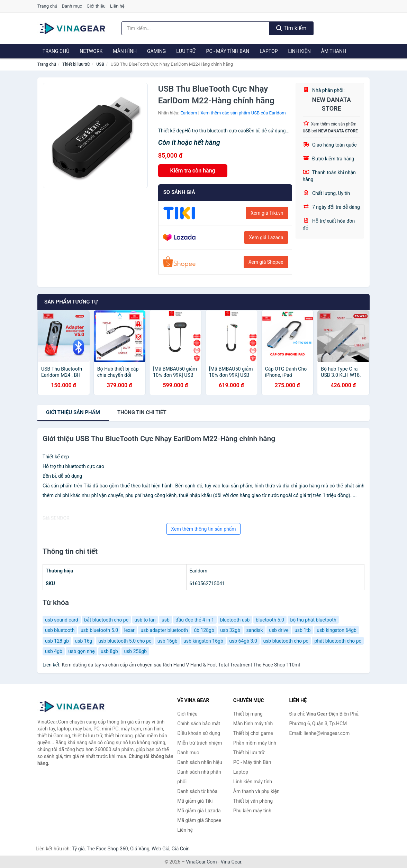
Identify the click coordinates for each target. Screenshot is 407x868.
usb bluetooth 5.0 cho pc (125, 641)
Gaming (156, 51)
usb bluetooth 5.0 (99, 630)
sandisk (254, 630)
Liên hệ (117, 6)
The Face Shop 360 (107, 849)
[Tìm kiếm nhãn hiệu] (195, 28)
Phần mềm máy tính (255, 743)
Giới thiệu (96, 6)
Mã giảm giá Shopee (199, 820)
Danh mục (72, 6)
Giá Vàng (140, 849)
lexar (129, 630)
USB (100, 64)
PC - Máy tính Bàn (228, 51)
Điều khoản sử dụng (199, 733)
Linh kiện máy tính (253, 782)
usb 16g (84, 641)
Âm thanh (334, 51)
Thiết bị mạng (248, 714)
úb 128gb (204, 630)
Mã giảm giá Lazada (199, 811)
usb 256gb (135, 651)
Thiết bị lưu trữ (76, 64)
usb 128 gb (57, 641)
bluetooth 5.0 (270, 620)
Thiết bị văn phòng (253, 801)
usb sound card (62, 620)
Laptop (269, 51)
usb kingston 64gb (337, 630)
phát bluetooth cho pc (338, 641)
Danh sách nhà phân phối (199, 777)
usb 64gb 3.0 (243, 641)
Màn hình (125, 51)
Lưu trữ (186, 51)
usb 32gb (230, 630)
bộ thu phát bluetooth (313, 620)
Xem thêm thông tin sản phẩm (203, 529)
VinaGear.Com (201, 862)
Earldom (189, 113)
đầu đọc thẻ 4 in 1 (195, 620)
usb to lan (145, 620)
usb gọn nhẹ (81, 651)
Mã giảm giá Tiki (195, 801)
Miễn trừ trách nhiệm (200, 743)
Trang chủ (47, 6)
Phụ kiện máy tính (252, 811)
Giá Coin (181, 849)
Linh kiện (299, 51)
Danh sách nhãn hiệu (200, 762)
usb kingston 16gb (203, 641)
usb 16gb (168, 641)
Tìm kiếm (291, 28)
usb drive (279, 630)
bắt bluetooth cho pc (106, 620)
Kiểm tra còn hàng (193, 171)
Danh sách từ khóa (197, 791)
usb (166, 620)
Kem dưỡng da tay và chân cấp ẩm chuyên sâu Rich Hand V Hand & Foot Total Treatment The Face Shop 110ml (181, 665)
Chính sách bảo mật (199, 724)
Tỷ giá (78, 849)
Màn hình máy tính (253, 724)
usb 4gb (54, 651)
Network (91, 51)
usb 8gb (109, 651)
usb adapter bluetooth (164, 630)
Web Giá (161, 849)
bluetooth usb (235, 620)
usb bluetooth (60, 630)
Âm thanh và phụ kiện (256, 791)
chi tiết (142, 412)
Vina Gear (231, 862)
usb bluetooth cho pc (286, 641)
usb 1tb (303, 630)
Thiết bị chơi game (253, 733)
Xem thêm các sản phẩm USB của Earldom (243, 113)
